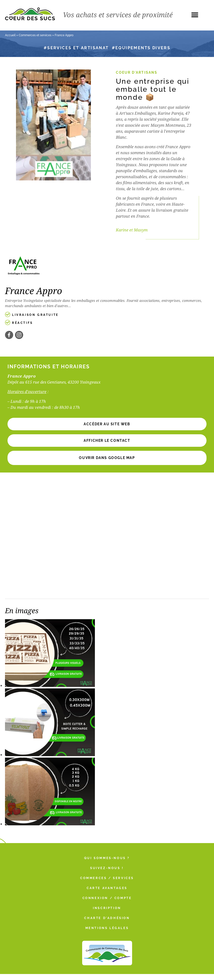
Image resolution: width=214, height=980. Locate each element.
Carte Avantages (107, 888)
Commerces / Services (107, 878)
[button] (195, 15)
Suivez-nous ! (107, 868)
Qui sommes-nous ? (107, 858)
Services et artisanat (78, 48)
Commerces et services (35, 35)
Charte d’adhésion (107, 918)
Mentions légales (107, 928)
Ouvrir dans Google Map (107, 458)
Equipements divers (143, 48)
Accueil (10, 35)
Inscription (107, 908)
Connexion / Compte (107, 898)
